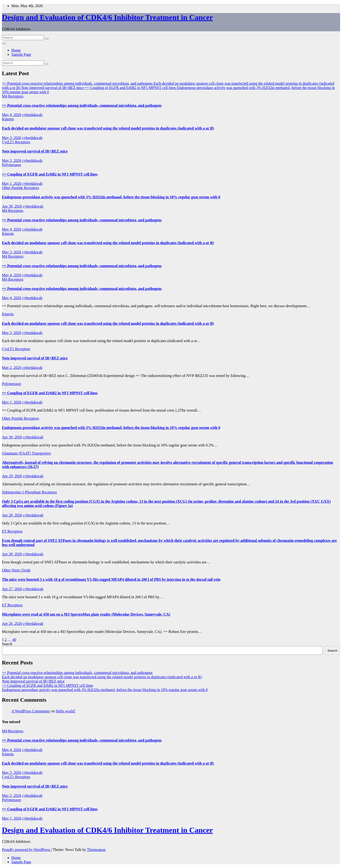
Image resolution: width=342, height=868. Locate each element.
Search (7, 644)
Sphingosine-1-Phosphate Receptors (29, 492)
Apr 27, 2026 (12, 589)
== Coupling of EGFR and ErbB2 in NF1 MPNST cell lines (50, 174)
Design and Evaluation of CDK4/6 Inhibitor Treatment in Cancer (107, 17)
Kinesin (8, 119)
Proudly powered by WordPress (26, 850)
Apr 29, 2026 (12, 476)
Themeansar (96, 850)
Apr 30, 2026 (12, 206)
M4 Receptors (13, 96)
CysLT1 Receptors (16, 142)
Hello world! (66, 711)
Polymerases (12, 165)
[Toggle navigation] (4, 43)
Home (16, 50)
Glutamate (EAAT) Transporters (26, 453)
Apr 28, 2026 (12, 515)
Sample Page (21, 54)
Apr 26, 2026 (12, 624)
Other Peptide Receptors (20, 188)
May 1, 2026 (12, 183)
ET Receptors (12, 531)
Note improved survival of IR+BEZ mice (35, 151)
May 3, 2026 (12, 138)
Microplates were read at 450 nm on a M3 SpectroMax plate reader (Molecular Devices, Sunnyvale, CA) (86, 614)
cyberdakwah (32, 115)
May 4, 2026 (12, 115)
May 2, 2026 (12, 160)
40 (14, 640)
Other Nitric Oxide (16, 570)
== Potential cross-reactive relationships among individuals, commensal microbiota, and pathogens (82, 105)
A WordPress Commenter (31, 711)
